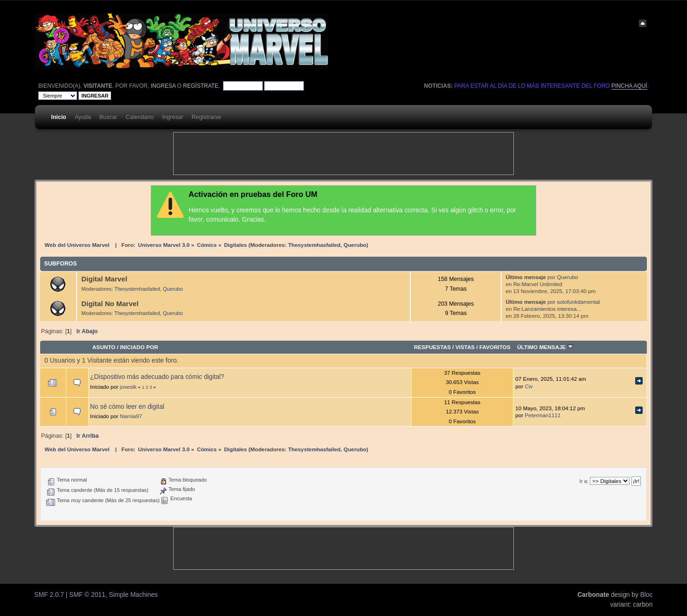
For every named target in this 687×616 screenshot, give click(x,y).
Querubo (355, 245)
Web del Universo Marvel (77, 245)
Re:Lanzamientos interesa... (547, 309)
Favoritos (495, 347)
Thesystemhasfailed (314, 245)
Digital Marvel (104, 279)
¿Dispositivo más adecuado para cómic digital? (157, 377)
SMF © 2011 (87, 595)
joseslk (128, 387)
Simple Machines (133, 595)
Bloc (647, 595)
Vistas (465, 347)
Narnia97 (131, 416)
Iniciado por (139, 347)
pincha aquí (629, 86)
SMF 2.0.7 (49, 595)
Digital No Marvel (110, 304)
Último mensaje (545, 347)
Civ (529, 386)
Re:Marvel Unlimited (538, 284)
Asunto (104, 347)
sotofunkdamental (578, 302)
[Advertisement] (343, 154)
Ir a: (584, 481)
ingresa (163, 86)
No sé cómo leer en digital (127, 407)
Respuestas (432, 347)
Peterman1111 (543, 415)
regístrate (201, 86)
